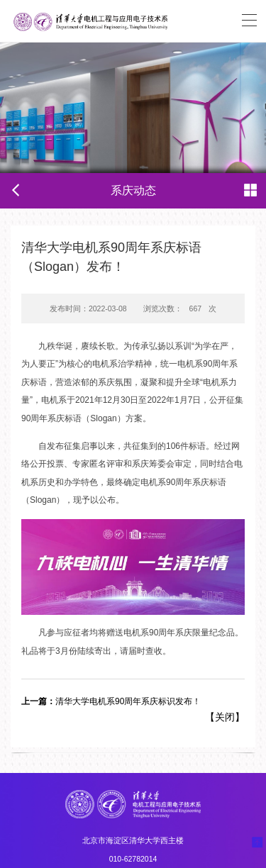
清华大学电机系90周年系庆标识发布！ (111, 701)
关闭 (225, 717)
